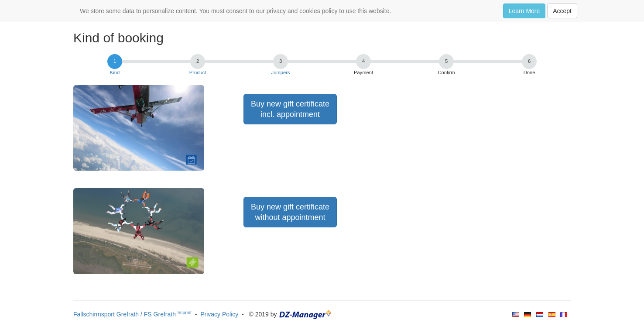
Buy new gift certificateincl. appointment (290, 109)
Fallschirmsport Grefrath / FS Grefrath (132, 314)
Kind (115, 72)
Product (198, 72)
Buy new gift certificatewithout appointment (290, 212)
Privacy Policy (219, 314)
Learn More (524, 11)
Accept (562, 11)
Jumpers (281, 72)
